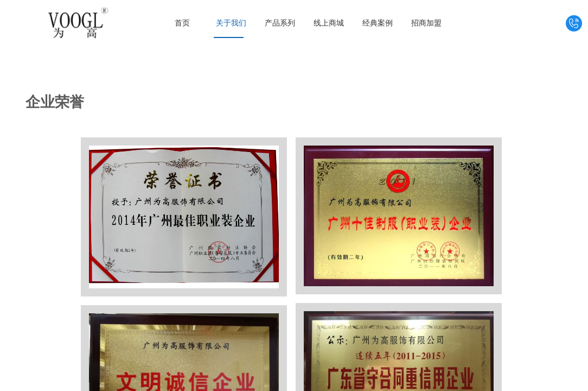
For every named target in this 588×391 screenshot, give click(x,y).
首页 (182, 23)
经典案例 (378, 23)
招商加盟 (426, 23)
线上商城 (329, 23)
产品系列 (280, 23)
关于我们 (231, 23)
